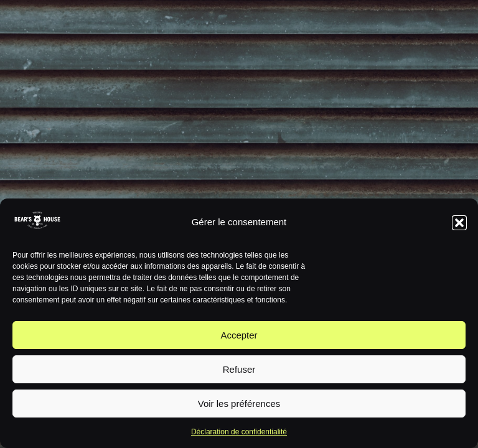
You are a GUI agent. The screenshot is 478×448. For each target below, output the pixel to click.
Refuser (239, 369)
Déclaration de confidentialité (239, 432)
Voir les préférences (239, 404)
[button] (459, 223)
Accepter (239, 335)
